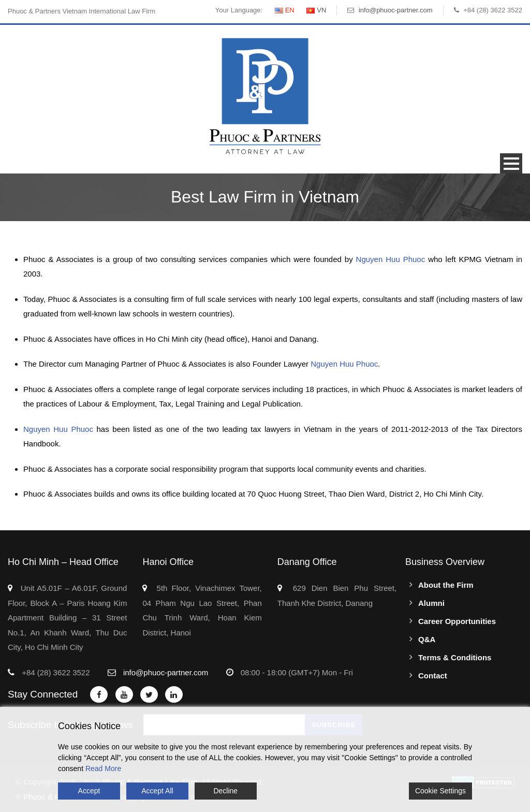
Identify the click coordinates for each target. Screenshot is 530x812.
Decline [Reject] (225, 791)
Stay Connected (43, 694)
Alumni (431, 603)
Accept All (157, 791)
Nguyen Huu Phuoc (392, 259)
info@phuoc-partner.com (396, 10)
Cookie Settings (440, 791)
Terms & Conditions (455, 657)
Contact (433, 676)
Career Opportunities (457, 621)
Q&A (427, 639)
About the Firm (446, 585)
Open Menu (511, 163)
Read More (103, 769)
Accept (89, 791)
